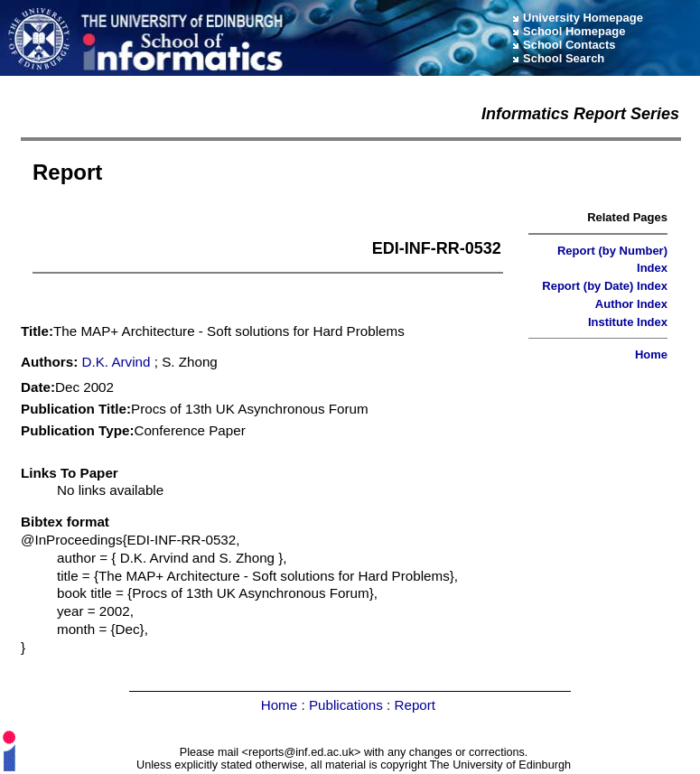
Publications (346, 705)
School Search (564, 58)
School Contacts (569, 45)
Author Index (631, 304)
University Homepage (583, 18)
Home (651, 354)
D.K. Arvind (117, 362)
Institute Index (628, 322)
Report (415, 705)
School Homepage (574, 31)
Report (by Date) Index (605, 286)
